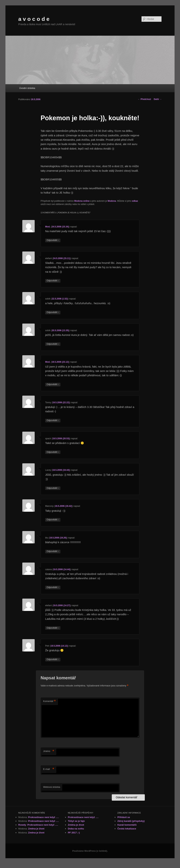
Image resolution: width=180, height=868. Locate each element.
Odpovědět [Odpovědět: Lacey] (53, 488)
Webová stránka (52, 787)
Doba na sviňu (76, 829)
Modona (112, 201)
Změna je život (36, 829)
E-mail (49, 769)
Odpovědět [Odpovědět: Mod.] (53, 240)
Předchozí (144, 99)
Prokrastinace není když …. (43, 817)
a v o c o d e (34, 19)
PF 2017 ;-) (74, 833)
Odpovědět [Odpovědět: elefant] (53, 281)
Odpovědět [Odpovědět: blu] (53, 551)
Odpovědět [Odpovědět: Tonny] (53, 421)
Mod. (48, 227)
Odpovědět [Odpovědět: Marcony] (53, 520)
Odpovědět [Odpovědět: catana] (53, 587)
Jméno (49, 751)
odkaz (135, 201)
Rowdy (22, 825)
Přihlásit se (124, 817)
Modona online (82, 201)
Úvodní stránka (27, 88)
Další (158, 99)
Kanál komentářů (127, 825)
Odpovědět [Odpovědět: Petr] (53, 660)
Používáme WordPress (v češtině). (90, 851)
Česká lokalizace (127, 829)
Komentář (49, 701)
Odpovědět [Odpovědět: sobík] (53, 312)
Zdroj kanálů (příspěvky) (131, 821)
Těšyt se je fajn (76, 821)
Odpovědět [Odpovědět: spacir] (53, 452)
